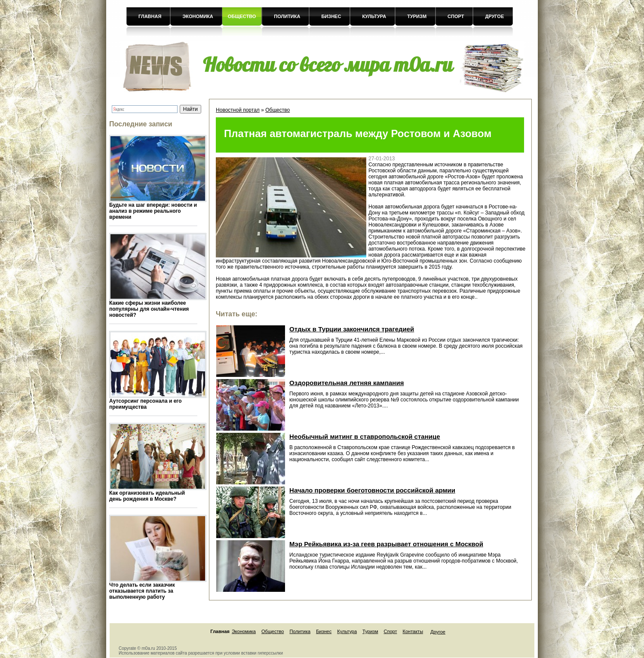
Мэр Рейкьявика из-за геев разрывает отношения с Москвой (386, 544)
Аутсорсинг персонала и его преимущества (146, 404)
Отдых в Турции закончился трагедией (352, 329)
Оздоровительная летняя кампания (347, 383)
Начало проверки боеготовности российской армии (372, 490)
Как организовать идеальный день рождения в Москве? (147, 496)
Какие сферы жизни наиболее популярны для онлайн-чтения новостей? (149, 309)
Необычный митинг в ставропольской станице (365, 436)
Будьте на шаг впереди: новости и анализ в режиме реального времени (153, 211)
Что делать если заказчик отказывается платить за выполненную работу (142, 591)
